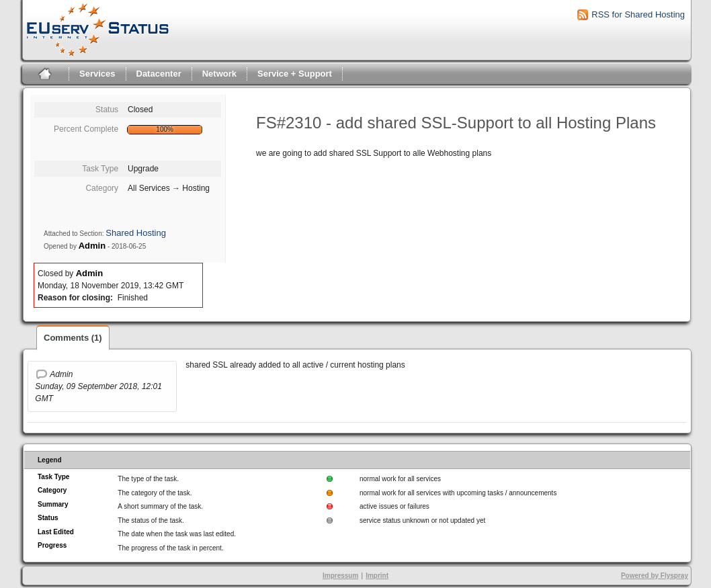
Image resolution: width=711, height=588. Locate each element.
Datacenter (159, 74)
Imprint (377, 576)
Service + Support (295, 74)
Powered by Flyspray (655, 576)
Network (219, 74)
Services (97, 74)
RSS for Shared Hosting (638, 14)
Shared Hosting (136, 233)
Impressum (340, 576)
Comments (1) (73, 338)
